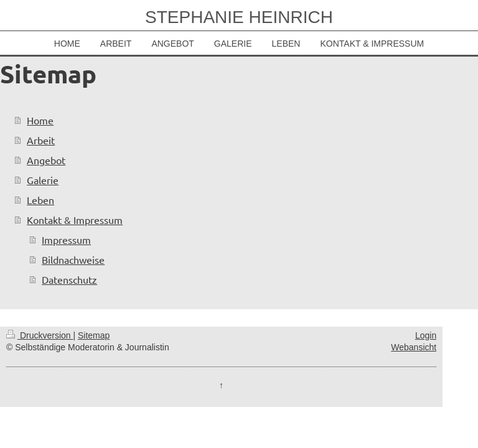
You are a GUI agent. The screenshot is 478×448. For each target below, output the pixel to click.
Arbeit (41, 140)
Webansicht (414, 347)
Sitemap (94, 335)
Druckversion (40, 335)
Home (40, 120)
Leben (40, 200)
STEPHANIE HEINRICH (239, 17)
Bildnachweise (73, 259)
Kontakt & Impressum (75, 220)
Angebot (46, 160)
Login (426, 335)
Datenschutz (69, 279)
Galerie (43, 180)
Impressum (66, 240)
